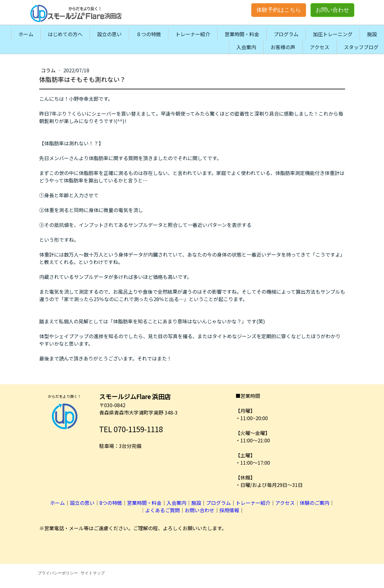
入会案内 (246, 47)
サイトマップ (93, 573)
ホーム (26, 34)
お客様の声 (283, 47)
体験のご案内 (314, 503)
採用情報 (229, 510)
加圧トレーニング (333, 34)
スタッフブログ (361, 47)
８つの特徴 (149, 34)
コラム (49, 70)
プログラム (286, 34)
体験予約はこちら (279, 10)
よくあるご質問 (162, 510)
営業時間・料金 (242, 34)
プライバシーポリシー (58, 573)
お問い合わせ (332, 10)
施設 (372, 34)
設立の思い (109, 34)
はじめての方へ (65, 34)
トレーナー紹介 (193, 34)
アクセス (320, 47)
